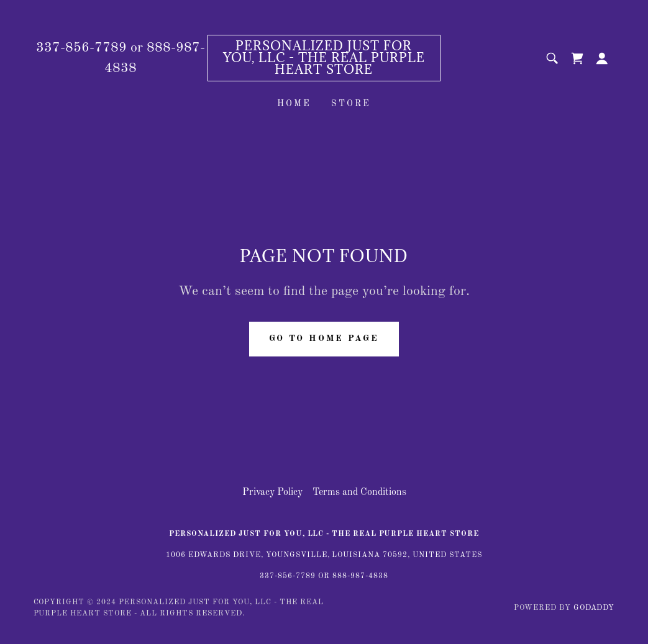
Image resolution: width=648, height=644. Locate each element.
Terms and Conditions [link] (359, 492)
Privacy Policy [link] (272, 492)
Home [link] (294, 104)
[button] (602, 58)
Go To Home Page (324, 338)
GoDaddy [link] (594, 608)
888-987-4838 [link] (360, 576)
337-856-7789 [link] (81, 48)
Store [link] (351, 104)
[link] (324, 71)
